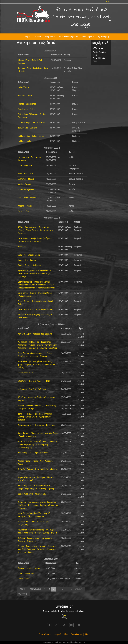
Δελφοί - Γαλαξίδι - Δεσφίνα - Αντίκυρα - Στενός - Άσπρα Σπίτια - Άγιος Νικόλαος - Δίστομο (36, 417)
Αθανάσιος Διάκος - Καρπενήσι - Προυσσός (36, 425)
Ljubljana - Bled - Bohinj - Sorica (31, 136)
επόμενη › (79, 589)
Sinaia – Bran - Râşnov (27, 260)
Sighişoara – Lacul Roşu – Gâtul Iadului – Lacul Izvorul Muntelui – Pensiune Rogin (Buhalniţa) (34, 274)
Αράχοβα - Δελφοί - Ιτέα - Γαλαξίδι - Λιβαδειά (37, 469)
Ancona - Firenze (25, 96)
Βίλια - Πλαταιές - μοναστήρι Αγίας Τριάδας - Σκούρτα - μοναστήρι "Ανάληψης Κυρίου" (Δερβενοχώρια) (37, 445)
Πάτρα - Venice (24, 579)
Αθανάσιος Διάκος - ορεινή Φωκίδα (33, 453)
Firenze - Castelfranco (27, 104)
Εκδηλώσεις (50, 37)
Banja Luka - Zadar (25, 174)
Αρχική (27, 37)
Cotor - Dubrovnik (25, 166)
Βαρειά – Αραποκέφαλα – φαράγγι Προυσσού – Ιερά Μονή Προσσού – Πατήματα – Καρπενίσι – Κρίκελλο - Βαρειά (38, 549)
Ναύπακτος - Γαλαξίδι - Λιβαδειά (32, 389)
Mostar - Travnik (24, 184)
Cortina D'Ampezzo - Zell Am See (32, 123)
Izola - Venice (23, 87)
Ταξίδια (38, 37)
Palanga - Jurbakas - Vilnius (29, 568)
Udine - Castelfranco (26, 574)
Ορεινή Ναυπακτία (25, 373)
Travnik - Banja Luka (26, 189)
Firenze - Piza (24, 211)
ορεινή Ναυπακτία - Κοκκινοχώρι (32, 494)
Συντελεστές (77, 634)
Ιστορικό (57, 634)
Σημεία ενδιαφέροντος (69, 37)
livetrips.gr (104, 37)
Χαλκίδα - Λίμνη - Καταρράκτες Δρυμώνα (35, 334)
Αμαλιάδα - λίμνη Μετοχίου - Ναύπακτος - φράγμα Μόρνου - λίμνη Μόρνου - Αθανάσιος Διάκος (37, 365)
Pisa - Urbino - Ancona (27, 198)
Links (87, 634)
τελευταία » (23, 594)
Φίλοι (66, 634)
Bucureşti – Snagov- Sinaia (29, 255)
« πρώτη (22, 589)
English (107, 2)
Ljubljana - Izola (24, 141)
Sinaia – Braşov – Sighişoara (29, 265)
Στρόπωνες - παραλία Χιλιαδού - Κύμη (34, 381)
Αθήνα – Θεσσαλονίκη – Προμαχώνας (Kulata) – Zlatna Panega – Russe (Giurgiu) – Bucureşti (36, 230)
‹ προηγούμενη (35, 589)
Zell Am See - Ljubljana (27, 128)
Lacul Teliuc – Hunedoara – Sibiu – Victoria (36, 310)
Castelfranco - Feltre (26, 109)
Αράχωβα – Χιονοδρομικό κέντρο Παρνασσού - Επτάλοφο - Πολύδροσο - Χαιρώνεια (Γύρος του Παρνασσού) (38, 505)
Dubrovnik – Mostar (26, 179)
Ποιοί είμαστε (88, 37)
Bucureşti (22, 247)
